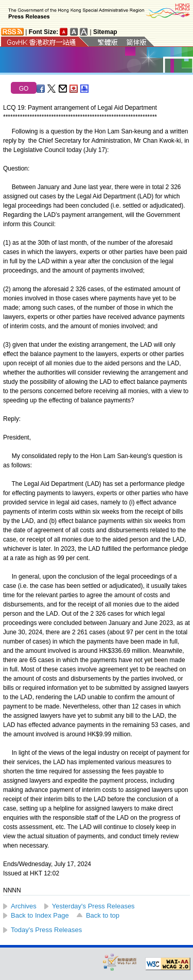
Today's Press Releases (46, 930)
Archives (24, 906)
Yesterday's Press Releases (93, 906)
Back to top (103, 915)
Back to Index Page (40, 915)
